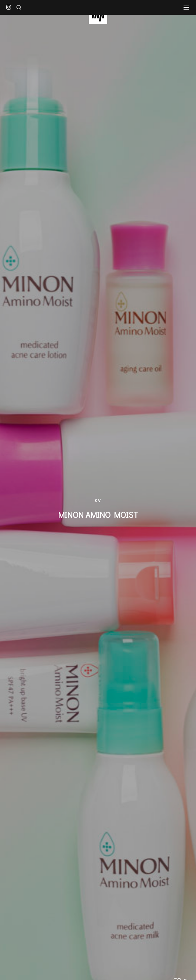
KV (98, 500)
